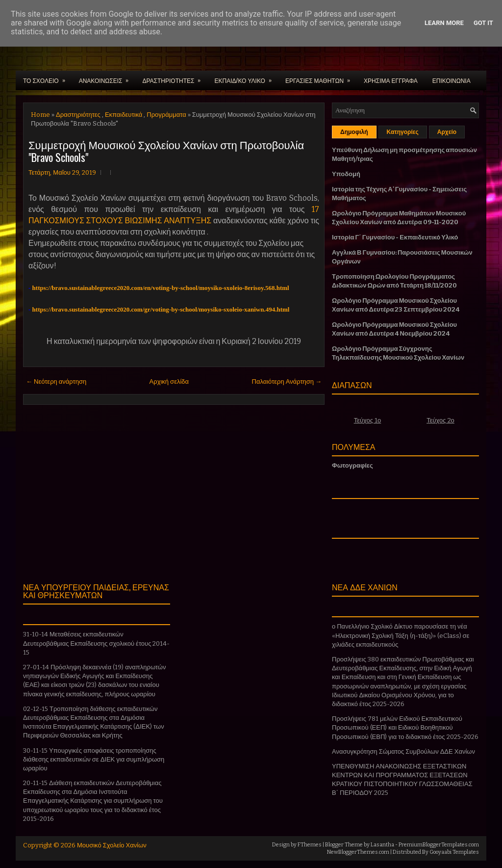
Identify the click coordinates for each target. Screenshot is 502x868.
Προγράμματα (166, 115)
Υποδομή (346, 174)
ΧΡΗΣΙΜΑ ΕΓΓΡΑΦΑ (391, 80)
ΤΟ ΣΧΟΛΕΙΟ (47, 78)
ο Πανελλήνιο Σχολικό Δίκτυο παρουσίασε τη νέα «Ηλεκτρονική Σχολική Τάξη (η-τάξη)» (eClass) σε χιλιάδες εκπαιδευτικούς (401, 635)
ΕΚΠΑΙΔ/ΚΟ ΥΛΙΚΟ (246, 78)
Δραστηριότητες (78, 115)
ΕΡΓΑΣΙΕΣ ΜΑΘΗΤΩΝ (321, 78)
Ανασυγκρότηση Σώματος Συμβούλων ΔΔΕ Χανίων (403, 751)
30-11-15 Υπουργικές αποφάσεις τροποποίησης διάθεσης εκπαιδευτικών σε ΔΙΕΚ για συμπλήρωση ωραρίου (94, 759)
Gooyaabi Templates (454, 852)
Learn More (444, 23)
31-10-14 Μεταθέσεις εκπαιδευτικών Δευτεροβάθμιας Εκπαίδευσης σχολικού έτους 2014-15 (96, 643)
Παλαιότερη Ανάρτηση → (287, 381)
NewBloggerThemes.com (358, 852)
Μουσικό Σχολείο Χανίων (112, 845)
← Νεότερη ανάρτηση (56, 381)
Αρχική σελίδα (169, 381)
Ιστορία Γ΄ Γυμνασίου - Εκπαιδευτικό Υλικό (395, 237)
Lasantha (382, 845)
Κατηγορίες (403, 132)
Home (40, 115)
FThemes (310, 845)
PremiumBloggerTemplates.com (439, 845)
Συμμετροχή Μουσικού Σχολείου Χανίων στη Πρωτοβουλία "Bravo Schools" (166, 151)
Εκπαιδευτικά (124, 115)
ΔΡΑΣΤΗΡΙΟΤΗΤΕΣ (175, 78)
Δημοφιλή (354, 132)
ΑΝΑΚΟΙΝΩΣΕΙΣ (107, 78)
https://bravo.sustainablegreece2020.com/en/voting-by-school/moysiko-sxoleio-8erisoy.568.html (161, 288)
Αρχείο (447, 132)
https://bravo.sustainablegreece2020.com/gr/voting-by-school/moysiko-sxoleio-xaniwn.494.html (161, 309)
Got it (483, 23)
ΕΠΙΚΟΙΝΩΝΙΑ (452, 80)
